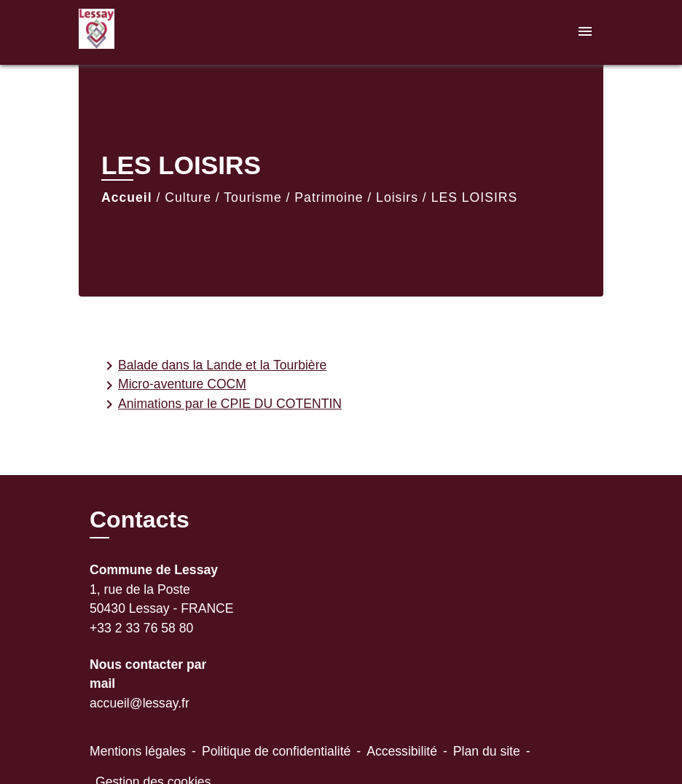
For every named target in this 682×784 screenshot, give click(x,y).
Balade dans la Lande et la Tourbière (213, 366)
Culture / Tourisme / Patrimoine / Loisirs (291, 197)
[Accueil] (170, 32)
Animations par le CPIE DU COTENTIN (221, 404)
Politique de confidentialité (276, 751)
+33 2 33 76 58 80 (141, 628)
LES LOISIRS (475, 197)
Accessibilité (402, 751)
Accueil (127, 197)
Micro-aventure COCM (173, 385)
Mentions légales (138, 751)
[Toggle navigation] (585, 32)
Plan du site (487, 751)
